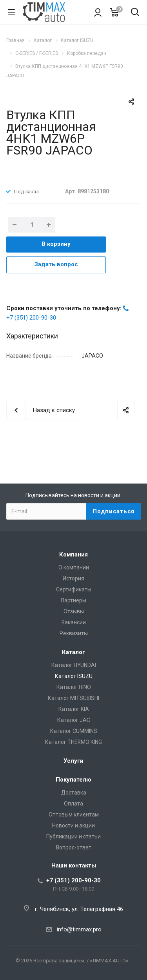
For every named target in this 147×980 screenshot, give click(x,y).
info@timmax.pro (79, 929)
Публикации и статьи (73, 836)
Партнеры (73, 600)
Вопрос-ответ (74, 847)
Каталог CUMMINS (74, 731)
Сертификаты (74, 589)
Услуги (73, 761)
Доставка (74, 793)
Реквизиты (74, 633)
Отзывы (74, 611)
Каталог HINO (74, 687)
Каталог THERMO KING (73, 742)
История (73, 578)
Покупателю (73, 780)
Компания (73, 555)
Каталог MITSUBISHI (73, 698)
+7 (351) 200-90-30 (31, 318)
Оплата (73, 804)
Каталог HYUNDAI (74, 665)
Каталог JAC (74, 720)
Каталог (73, 652)
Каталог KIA (74, 709)
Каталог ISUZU (74, 676)
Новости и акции (73, 825)
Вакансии (74, 622)
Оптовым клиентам (74, 815)
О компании (74, 567)
